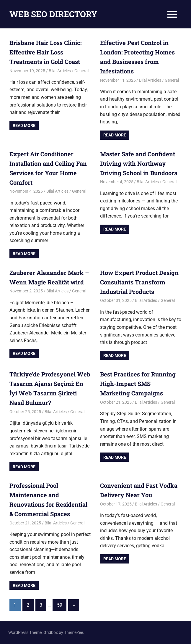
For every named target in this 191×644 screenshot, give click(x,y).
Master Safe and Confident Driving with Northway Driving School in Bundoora (139, 163)
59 (60, 605)
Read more (24, 125)
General (81, 71)
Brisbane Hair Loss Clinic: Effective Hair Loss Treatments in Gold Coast (45, 52)
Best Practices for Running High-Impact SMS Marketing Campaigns (138, 384)
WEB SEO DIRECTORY (53, 14)
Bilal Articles (60, 71)
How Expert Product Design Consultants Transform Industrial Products (139, 282)
